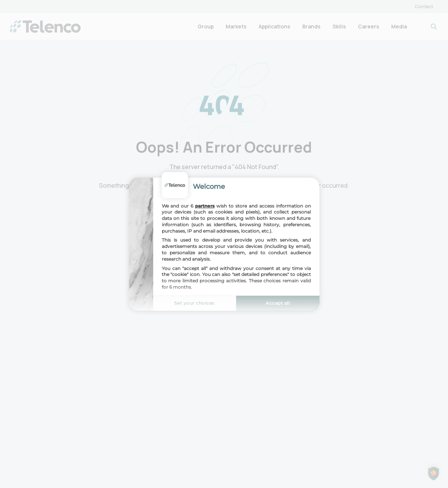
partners (205, 205)
